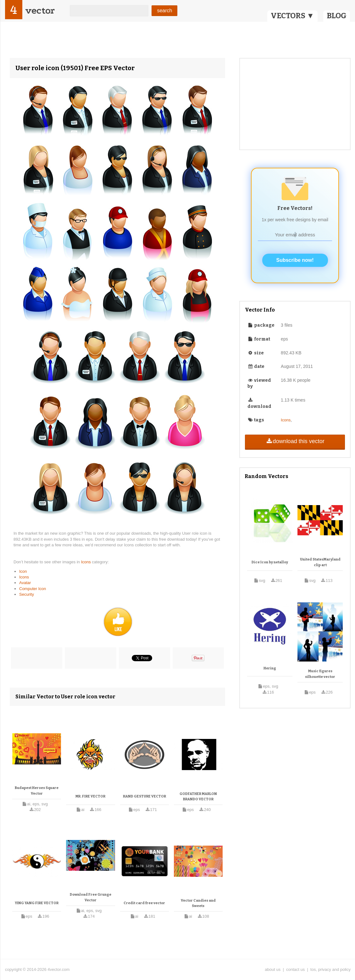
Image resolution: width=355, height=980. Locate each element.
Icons (87, 562)
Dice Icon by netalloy (270, 562)
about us (273, 969)
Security (27, 594)
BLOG (337, 16)
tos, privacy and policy (330, 969)
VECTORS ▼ (292, 16)
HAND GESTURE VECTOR (144, 796)
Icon (23, 571)
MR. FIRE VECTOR (90, 796)
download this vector (295, 441)
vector (40, 11)
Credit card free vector (144, 903)
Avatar (25, 583)
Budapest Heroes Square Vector (37, 791)
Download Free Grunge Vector (91, 897)
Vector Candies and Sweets (198, 903)
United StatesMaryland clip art (320, 562)
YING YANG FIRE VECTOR (37, 903)
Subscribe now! (295, 260)
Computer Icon (33, 589)
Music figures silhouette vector (320, 674)
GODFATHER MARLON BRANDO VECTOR (198, 797)
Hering (270, 668)
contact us (295, 969)
